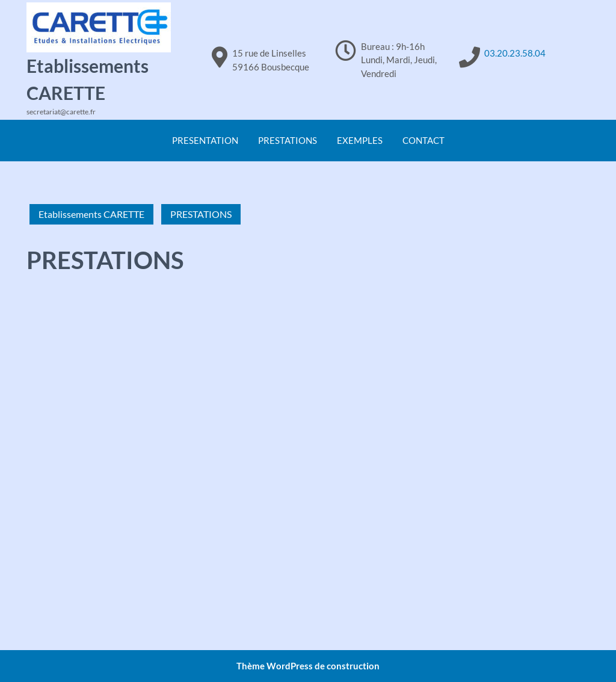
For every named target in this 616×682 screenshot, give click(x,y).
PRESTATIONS (288, 140)
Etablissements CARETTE (91, 214)
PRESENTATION (205, 140)
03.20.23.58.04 (515, 53)
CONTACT (423, 140)
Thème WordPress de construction (308, 666)
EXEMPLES (360, 140)
